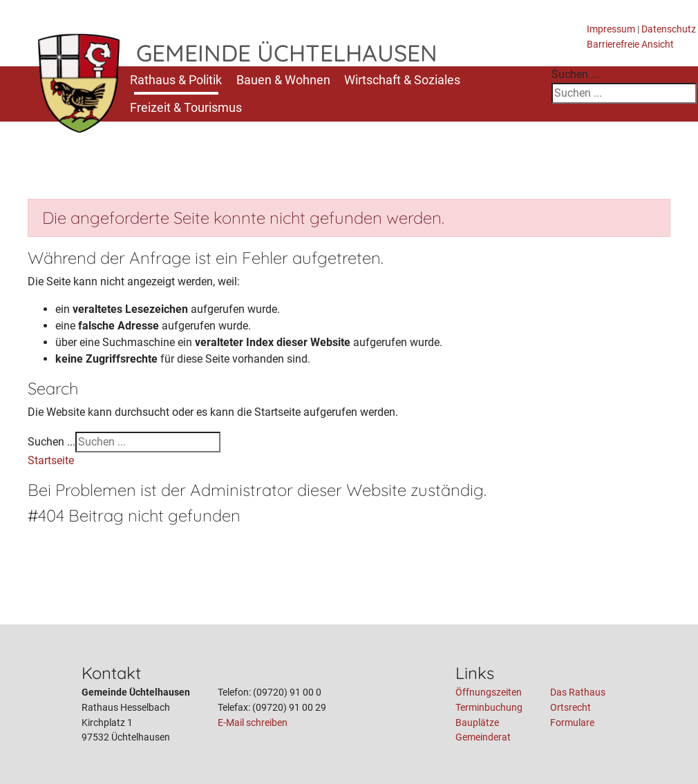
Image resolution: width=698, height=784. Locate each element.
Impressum (611, 29)
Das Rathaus (578, 692)
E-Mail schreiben (253, 723)
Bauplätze (477, 723)
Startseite (51, 460)
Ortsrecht (570, 708)
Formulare (572, 723)
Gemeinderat (483, 737)
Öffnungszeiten (489, 692)
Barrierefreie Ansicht (630, 45)
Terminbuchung (489, 708)
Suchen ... (575, 74)
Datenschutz (669, 29)
